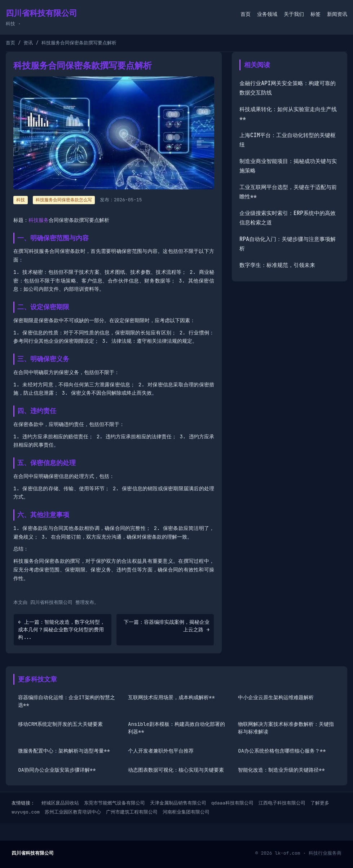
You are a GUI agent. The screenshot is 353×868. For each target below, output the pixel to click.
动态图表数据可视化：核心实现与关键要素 (176, 770)
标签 (316, 14)
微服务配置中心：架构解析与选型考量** (64, 751)
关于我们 (294, 14)
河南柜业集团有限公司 (186, 812)
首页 (246, 14)
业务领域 (267, 14)
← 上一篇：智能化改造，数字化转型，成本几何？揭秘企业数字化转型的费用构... (61, 630)
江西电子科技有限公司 (282, 803)
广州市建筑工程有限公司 (132, 812)
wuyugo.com (26, 812)
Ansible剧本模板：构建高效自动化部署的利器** (176, 728)
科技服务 (39, 220)
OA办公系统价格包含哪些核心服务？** (282, 751)
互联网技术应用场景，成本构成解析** (171, 697)
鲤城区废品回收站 (60, 803)
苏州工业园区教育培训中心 (73, 812)
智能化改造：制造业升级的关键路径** (281, 770)
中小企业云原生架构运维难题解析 (276, 697)
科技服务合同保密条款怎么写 (64, 200)
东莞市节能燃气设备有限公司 (114, 803)
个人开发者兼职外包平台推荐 (161, 751)
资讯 (28, 43)
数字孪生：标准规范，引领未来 (277, 265)
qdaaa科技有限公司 (232, 803)
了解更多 (320, 803)
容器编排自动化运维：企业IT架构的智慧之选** (67, 701)
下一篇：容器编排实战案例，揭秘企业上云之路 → (167, 626)
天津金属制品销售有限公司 (178, 803)
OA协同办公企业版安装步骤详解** (57, 770)
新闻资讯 (337, 14)
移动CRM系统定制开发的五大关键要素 (60, 724)
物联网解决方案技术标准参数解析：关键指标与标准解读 (286, 728)
